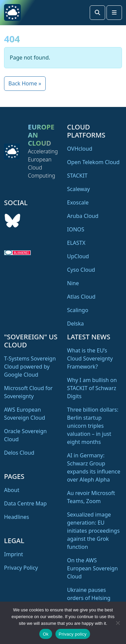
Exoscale (78, 202)
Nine (73, 283)
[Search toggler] (97, 13)
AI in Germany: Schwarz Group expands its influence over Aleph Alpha (94, 467)
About (12, 490)
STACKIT (77, 176)
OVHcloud (80, 149)
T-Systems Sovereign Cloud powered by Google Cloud (30, 367)
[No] (118, 623)
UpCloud (78, 256)
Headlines (17, 517)
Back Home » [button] (25, 83)
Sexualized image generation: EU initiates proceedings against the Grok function (94, 531)
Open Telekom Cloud (93, 162)
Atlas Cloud (81, 297)
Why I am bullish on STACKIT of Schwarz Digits (92, 388)
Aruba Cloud (83, 216)
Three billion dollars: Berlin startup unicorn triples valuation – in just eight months (93, 426)
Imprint (14, 554)
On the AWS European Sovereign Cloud (93, 568)
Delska (76, 324)
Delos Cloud (19, 453)
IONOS (76, 229)
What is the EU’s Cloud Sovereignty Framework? (90, 358)
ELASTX (76, 243)
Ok (46, 634)
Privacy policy (73, 634)
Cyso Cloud (81, 270)
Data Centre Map (25, 503)
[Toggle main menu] (114, 13)
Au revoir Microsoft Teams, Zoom (91, 497)
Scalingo (78, 310)
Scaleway (79, 189)
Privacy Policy (21, 568)
